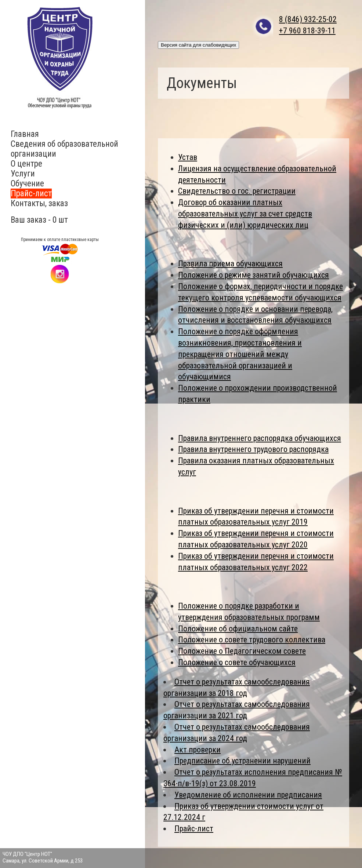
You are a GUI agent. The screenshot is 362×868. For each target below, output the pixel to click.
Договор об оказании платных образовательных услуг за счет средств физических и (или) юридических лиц (245, 214)
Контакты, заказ (39, 203)
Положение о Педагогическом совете (242, 651)
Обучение (27, 184)
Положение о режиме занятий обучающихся (254, 275)
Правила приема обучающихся (230, 264)
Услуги (23, 174)
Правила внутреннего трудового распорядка (253, 449)
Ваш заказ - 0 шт (39, 220)
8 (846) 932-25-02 (308, 19)
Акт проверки (198, 750)
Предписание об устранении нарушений (242, 761)
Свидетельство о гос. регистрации (237, 191)
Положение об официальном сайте (238, 629)
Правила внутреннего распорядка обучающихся (260, 438)
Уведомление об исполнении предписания (248, 795)
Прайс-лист (31, 194)
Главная (25, 134)
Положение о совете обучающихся (237, 662)
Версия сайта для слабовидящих (198, 45)
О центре (26, 164)
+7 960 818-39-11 (307, 31)
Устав (188, 157)
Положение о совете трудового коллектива (252, 640)
